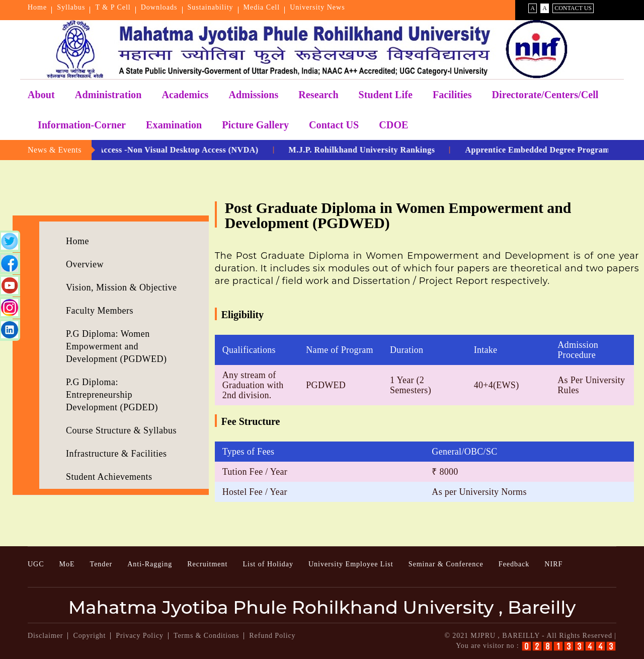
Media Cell (262, 7)
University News (317, 7)
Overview (85, 264)
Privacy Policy (140, 636)
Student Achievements (109, 477)
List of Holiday (268, 564)
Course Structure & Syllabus (121, 430)
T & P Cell (113, 7)
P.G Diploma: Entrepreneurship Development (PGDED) (112, 395)
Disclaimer (45, 636)
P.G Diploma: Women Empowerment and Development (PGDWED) (116, 346)
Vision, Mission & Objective (121, 287)
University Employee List (351, 564)
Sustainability (211, 7)
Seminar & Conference (446, 564)
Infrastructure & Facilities (116, 454)
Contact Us (573, 8)
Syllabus (71, 7)
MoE (67, 564)
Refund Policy (272, 636)
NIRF (553, 564)
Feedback (514, 564)
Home (37, 7)
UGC (36, 564)
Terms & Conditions (206, 636)
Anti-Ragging (150, 564)
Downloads (159, 7)
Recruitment (207, 564)
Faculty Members (100, 311)
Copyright (89, 636)
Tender (101, 564)
